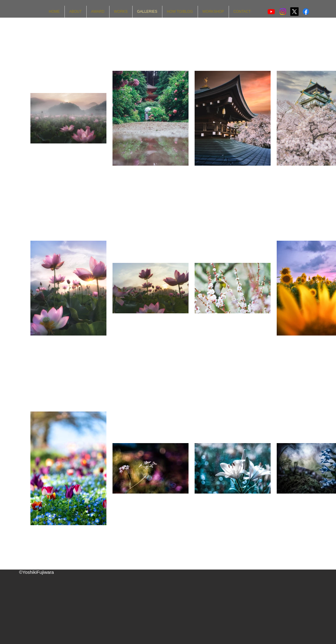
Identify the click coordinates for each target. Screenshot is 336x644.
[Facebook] (306, 12)
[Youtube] (271, 12)
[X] (294, 12)
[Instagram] (283, 12)
